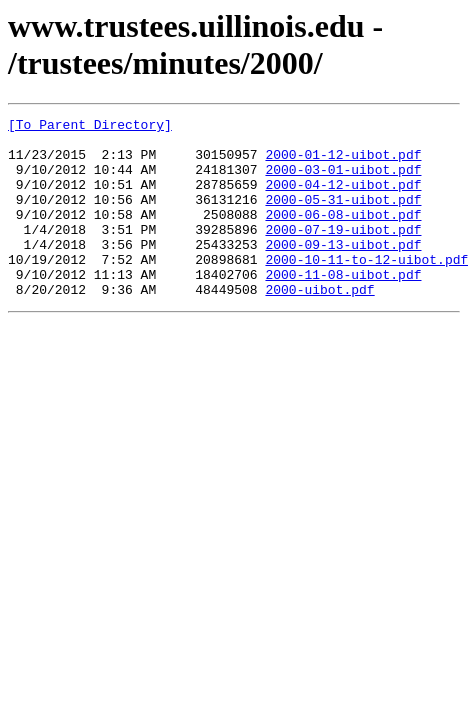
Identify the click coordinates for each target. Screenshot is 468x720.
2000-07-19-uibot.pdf (343, 253)
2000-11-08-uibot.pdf (343, 307)
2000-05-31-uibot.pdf (343, 217)
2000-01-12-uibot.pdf (343, 163)
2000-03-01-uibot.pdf (343, 181)
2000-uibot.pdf (319, 325)
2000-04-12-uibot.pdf (343, 199)
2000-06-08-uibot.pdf (343, 235)
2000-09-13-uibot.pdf (343, 271)
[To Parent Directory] (90, 127)
